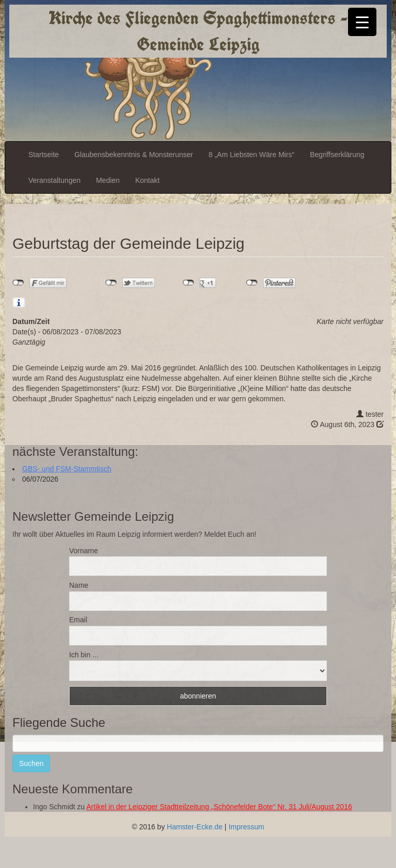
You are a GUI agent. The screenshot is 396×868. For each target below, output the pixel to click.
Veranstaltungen (54, 180)
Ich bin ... (84, 655)
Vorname (84, 551)
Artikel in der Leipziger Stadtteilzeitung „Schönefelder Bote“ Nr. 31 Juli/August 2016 (219, 807)
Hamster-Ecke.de (195, 827)
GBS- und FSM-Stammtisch (67, 469)
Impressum (246, 827)
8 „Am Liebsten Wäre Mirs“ (252, 155)
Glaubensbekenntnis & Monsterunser (134, 155)
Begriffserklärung (337, 155)
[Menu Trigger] (362, 22)
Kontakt (147, 180)
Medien (108, 180)
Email (78, 620)
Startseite (44, 155)
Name (79, 585)
